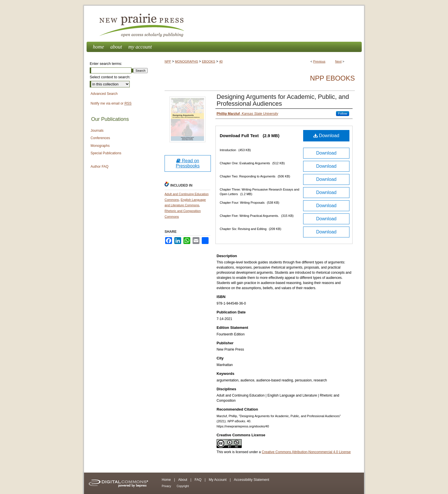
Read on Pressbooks (188, 163)
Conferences (100, 138)
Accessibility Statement (252, 480)
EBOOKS (209, 61)
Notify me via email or (111, 104)
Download (326, 136)
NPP (168, 61)
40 (221, 61)
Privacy (166, 486)
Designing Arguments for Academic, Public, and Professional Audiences (283, 100)
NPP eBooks (332, 78)
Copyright (183, 486)
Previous (319, 61)
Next (338, 61)
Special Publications (106, 153)
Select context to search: (110, 77)
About (183, 480)
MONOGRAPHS (186, 61)
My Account (218, 480)
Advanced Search (104, 94)
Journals (97, 131)
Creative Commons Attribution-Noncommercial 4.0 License (306, 452)
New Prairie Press (224, 24)
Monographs (100, 146)
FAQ (198, 480)
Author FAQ (100, 167)
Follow (343, 113)
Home (166, 480)
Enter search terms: (106, 64)
